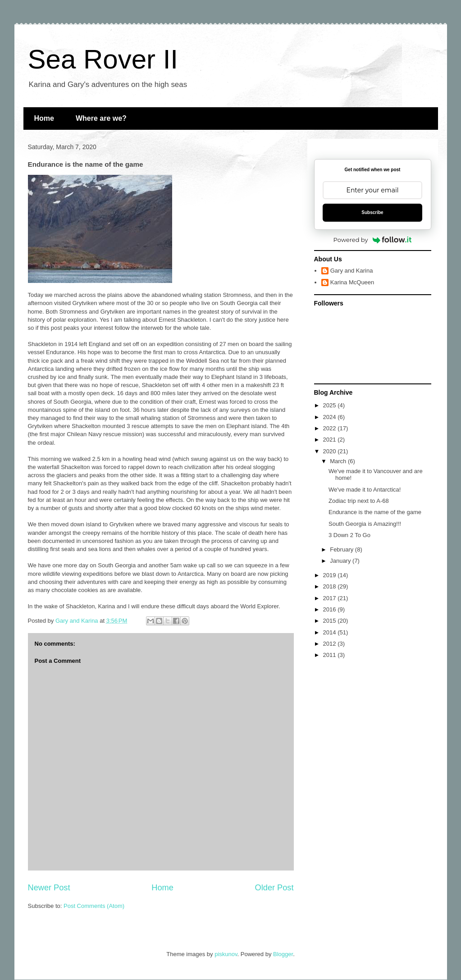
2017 (331, 598)
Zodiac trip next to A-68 (359, 501)
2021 (331, 440)
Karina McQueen (352, 282)
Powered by (373, 240)
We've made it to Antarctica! (365, 490)
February (342, 549)
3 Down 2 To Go (349, 535)
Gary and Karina (352, 271)
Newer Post (49, 888)
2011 (331, 655)
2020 (331, 451)
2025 (331, 405)
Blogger (283, 954)
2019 (331, 575)
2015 (331, 621)
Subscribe (372, 212)
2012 (331, 644)
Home (44, 118)
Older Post (274, 888)
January (341, 561)
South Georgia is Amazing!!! (365, 524)
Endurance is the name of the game (375, 512)
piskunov (226, 954)
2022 (331, 428)
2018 (331, 586)
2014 (331, 632)
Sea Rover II (103, 59)
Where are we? (101, 118)
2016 (331, 609)
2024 (331, 417)
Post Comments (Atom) (94, 906)
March (339, 461)
